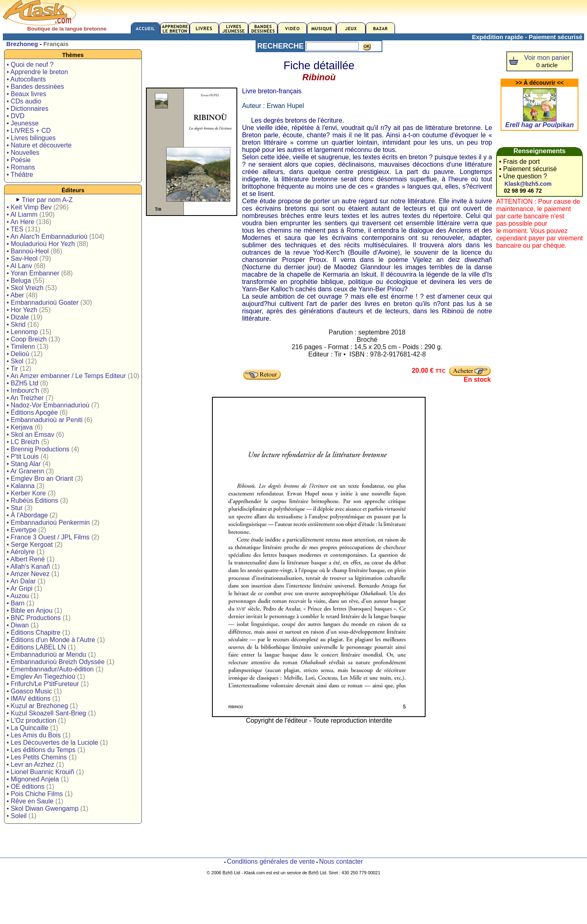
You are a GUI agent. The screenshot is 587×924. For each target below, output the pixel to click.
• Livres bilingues (31, 138)
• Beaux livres (26, 94)
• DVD (15, 116)
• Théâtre (20, 175)
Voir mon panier (547, 58)
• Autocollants (26, 79)
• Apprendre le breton (37, 72)
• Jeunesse (23, 123)
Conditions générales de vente (271, 861)
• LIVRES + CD (29, 131)
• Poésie (19, 160)
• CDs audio (24, 101)
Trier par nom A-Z (47, 200)
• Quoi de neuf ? (30, 65)
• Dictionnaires (28, 109)
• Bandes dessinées (35, 87)
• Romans (21, 167)
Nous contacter (341, 861)
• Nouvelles (23, 153)
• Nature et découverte (39, 145)
